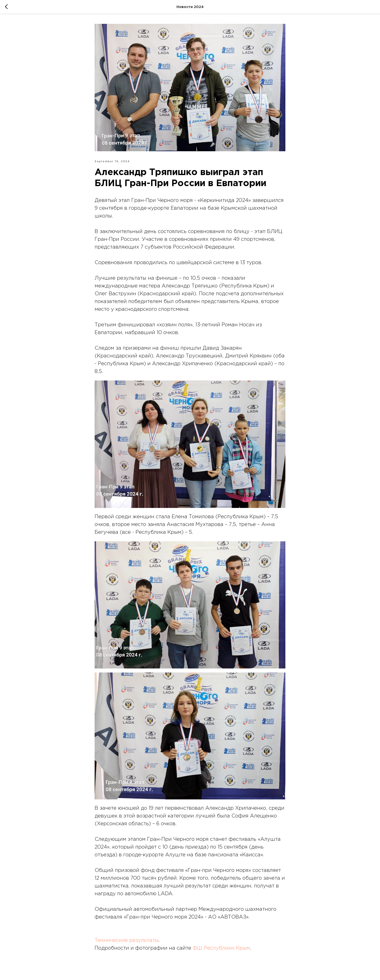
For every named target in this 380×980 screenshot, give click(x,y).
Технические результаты (127, 940)
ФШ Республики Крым (221, 948)
